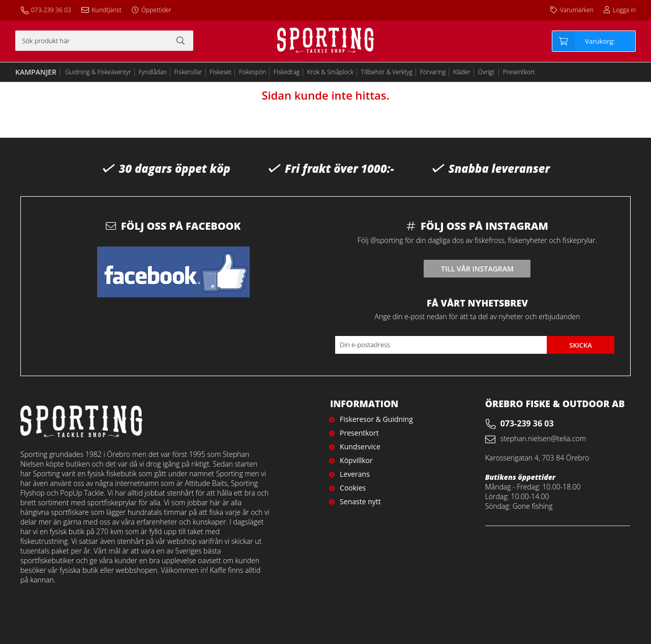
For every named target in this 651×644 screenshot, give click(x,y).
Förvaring (433, 72)
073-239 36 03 (51, 10)
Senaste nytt (360, 501)
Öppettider (156, 10)
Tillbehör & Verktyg (387, 72)
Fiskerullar (188, 72)
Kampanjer (36, 72)
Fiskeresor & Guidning (376, 419)
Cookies (353, 488)
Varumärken (577, 10)
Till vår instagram (477, 269)
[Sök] (104, 41)
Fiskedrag (287, 72)
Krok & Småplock (330, 72)
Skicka (581, 345)
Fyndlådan (153, 72)
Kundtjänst (107, 10)
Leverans (355, 474)
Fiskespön (253, 72)
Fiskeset (220, 72)
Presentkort (519, 72)
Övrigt (486, 72)
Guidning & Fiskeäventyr (98, 72)
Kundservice (360, 447)
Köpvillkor (356, 460)
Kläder (462, 72)
